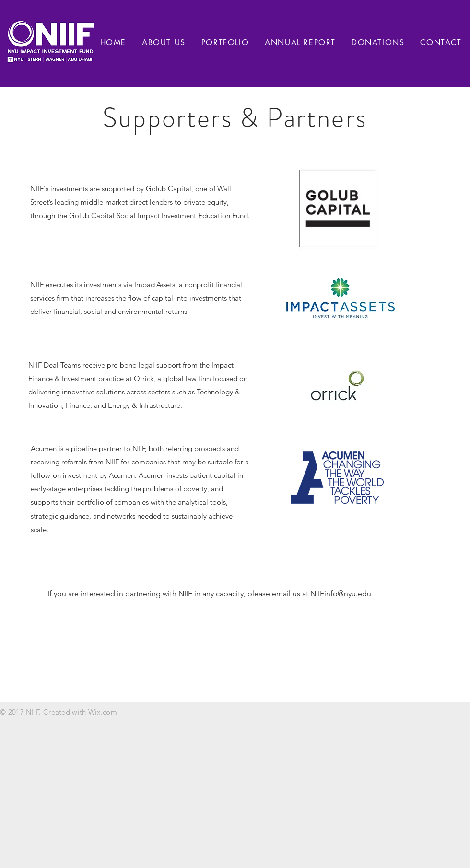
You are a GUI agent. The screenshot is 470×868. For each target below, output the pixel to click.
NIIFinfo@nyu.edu (341, 594)
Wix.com (103, 712)
